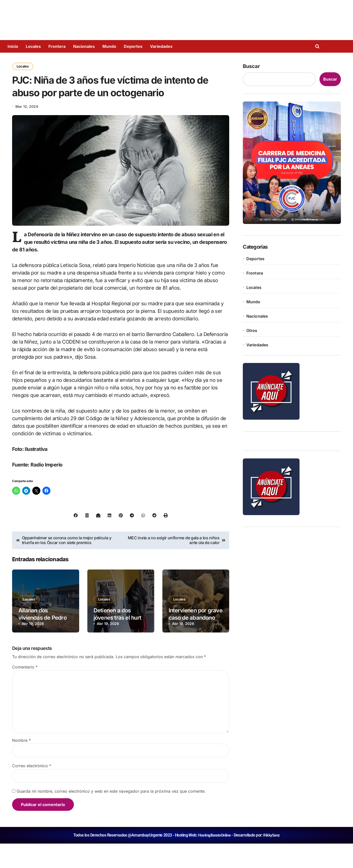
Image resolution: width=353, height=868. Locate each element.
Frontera (57, 46)
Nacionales (84, 46)
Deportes (133, 46)
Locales (33, 46)
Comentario (25, 691)
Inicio (13, 46)
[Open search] (319, 46)
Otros (252, 330)
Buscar (251, 66)
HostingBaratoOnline (214, 860)
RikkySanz (273, 860)
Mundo (109, 46)
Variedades (161, 46)
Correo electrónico (32, 790)
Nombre (21, 765)
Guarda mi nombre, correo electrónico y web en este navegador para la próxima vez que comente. (111, 816)
